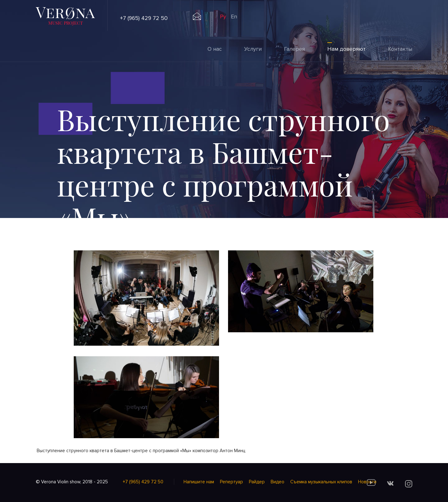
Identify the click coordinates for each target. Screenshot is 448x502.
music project (65, 23)
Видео (278, 482)
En (234, 17)
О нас (215, 49)
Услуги (253, 49)
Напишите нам (199, 482)
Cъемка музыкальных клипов (321, 482)
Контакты (400, 49)
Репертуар (231, 482)
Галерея (294, 49)
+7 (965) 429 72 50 (144, 18)
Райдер (257, 482)
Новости (367, 482)
